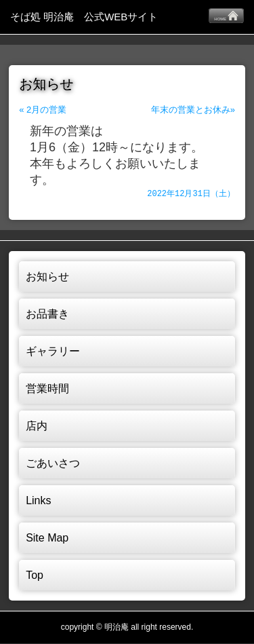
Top (35, 576)
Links (38, 501)
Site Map (47, 538)
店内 (37, 427)
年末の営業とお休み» (193, 110)
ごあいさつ (53, 464)
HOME (226, 16)
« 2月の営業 (43, 110)
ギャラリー (53, 352)
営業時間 (47, 389)
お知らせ (47, 277)
